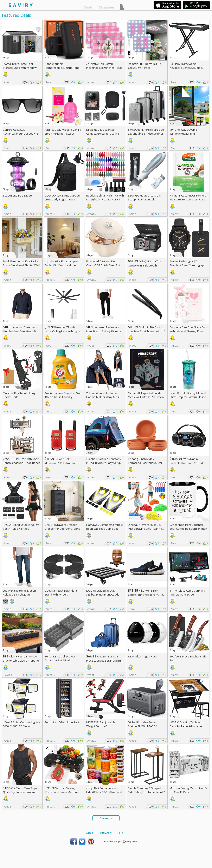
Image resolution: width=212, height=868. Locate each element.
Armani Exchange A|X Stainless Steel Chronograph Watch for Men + (188, 265)
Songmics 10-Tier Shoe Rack (62, 722)
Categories (107, 7)
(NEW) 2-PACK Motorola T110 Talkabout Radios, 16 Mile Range (60, 463)
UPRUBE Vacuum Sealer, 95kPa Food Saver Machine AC (62, 792)
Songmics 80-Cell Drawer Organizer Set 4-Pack (60, 658)
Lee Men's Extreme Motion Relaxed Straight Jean (19, 593)
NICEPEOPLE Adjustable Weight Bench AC (101, 724)
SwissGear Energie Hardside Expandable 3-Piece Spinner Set (146, 134)
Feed (119, 833)
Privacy (106, 833)
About (91, 833)
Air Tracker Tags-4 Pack (142, 656)
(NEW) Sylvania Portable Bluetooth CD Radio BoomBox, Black (187, 463)
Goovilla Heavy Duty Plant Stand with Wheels (61, 593)
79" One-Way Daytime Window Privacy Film (183, 132)
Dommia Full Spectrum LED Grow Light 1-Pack (144, 66)
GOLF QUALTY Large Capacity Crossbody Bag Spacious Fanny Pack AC (63, 199)
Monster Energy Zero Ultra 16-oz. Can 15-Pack (188, 790)
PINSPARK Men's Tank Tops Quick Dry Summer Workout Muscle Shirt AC (20, 792)
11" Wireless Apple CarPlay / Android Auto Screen (187, 593)
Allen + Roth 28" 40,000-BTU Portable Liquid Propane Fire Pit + (21, 660)
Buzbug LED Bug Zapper (18, 195)
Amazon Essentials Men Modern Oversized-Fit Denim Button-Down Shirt (20, 331)
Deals (88, 7)
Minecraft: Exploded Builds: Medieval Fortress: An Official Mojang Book (146, 397)
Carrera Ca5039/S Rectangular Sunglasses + (21, 132)
